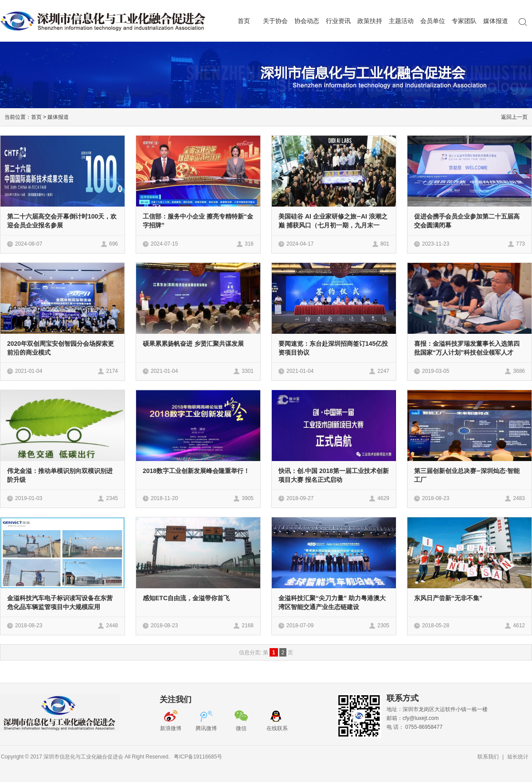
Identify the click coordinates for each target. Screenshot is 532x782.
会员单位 (433, 21)
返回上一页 (514, 117)
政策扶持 (370, 21)
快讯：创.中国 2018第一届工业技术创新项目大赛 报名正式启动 (334, 475)
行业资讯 (338, 21)
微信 (242, 728)
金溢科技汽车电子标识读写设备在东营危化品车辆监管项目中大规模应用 (60, 602)
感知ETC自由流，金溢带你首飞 (186, 598)
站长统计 (518, 757)
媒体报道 (496, 21)
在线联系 (277, 728)
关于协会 (275, 21)
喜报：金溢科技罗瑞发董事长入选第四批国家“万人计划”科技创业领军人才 (467, 348)
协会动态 (307, 21)
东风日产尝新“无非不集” (448, 598)
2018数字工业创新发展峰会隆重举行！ (196, 471)
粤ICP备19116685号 (198, 757)
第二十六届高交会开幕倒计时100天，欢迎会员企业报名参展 (62, 221)
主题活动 (401, 21)
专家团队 (464, 21)
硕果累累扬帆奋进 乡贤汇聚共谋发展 (193, 344)
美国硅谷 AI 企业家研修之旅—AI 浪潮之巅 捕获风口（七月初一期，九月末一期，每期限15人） (333, 225)
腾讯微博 (206, 728)
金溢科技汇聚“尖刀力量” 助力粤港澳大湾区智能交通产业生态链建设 (332, 602)
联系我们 (488, 757)
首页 (244, 21)
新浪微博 (171, 728)
